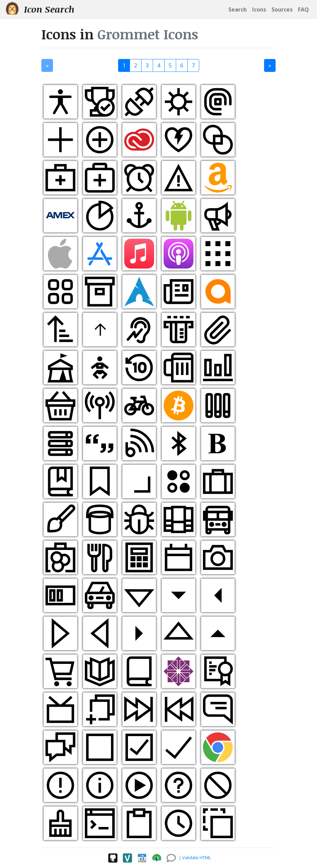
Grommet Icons (148, 34)
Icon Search (40, 9)
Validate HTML (197, 857)
